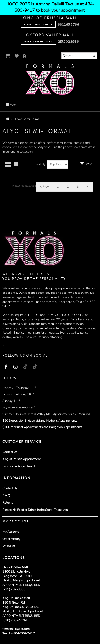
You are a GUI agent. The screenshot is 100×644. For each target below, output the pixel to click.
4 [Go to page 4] (88, 187)
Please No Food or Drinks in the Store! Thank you (35, 510)
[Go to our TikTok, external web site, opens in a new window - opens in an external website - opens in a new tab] (25, 367)
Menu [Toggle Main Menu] (12, 105)
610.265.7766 (68, 24)
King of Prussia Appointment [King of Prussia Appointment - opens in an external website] (21, 459)
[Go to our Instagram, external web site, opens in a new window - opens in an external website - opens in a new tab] (15, 367)
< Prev (44, 187)
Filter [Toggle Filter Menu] (86, 164)
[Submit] (94, 56)
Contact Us (10, 452)
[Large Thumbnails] (16, 164)
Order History (11, 539)
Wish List (9, 546)
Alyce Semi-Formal (27, 119)
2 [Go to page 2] (68, 187)
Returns (8, 503)
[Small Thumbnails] (8, 165)
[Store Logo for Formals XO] (50, 80)
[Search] (79, 56)
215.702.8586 (68, 41)
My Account (10, 532)
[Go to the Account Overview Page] (25, 56)
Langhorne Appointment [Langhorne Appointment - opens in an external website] (19, 466)
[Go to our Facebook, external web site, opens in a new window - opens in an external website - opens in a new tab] (6, 367)
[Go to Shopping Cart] (8, 56)
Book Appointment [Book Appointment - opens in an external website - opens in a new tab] (38, 24)
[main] (50, 175)
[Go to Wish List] (17, 56)
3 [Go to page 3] (78, 187)
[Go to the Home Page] (8, 119)
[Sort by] (57, 165)
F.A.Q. (7, 495)
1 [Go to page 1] (58, 187)
